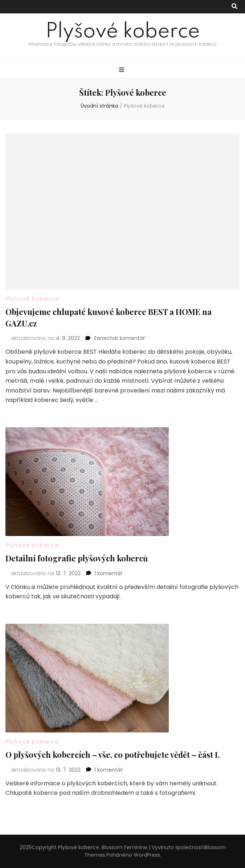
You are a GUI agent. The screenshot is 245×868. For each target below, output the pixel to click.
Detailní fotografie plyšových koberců (77, 558)
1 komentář (108, 573)
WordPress (147, 855)
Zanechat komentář (119, 338)
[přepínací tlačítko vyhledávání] (234, 7)
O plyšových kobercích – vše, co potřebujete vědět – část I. (113, 755)
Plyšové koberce (123, 32)
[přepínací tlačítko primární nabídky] (123, 70)
